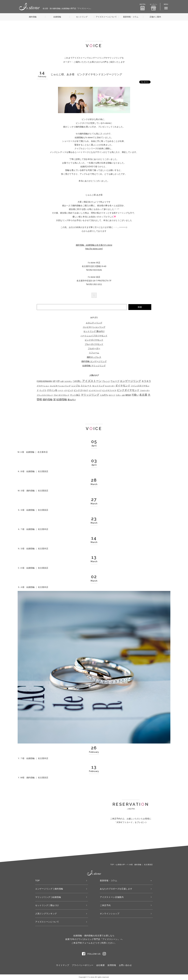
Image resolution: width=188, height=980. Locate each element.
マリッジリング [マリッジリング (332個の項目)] (90, 395)
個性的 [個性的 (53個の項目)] (128, 395)
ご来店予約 (105, 905)
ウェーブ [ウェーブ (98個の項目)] (115, 381)
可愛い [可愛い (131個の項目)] (135, 395)
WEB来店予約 (114, 839)
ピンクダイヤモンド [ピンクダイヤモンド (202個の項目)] (128, 390)
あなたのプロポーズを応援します (116, 889)
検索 (140, 307)
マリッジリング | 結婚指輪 (48, 897)
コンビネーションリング (94, 327)
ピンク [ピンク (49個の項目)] (70, 390)
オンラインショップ (110, 914)
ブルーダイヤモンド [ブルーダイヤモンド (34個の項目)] (61, 395)
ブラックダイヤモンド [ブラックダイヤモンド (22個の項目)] (45, 395)
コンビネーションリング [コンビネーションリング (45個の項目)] (60, 386)
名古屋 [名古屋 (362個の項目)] (143, 395)
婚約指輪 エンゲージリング (94, 361)
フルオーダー (94, 348)
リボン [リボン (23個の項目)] (118, 395)
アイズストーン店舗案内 (112, 897)
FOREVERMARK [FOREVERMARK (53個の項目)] (44, 381)
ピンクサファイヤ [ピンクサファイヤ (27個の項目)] (109, 390)
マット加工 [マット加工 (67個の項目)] (75, 395)
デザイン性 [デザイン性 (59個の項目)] (52, 390)
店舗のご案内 (155, 17)
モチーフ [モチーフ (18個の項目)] (112, 395)
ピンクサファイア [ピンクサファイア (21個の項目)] (95, 390)
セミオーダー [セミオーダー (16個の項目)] (110, 386)
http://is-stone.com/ (94, 249)
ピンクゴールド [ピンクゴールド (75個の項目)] (81, 390)
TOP (38, 881)
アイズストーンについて (106, 17)
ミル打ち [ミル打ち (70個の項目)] (104, 395)
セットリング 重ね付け (94, 331)
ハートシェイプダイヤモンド (94, 336)
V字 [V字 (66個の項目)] (58, 381)
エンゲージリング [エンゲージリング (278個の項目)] (130, 381)
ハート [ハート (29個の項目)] (61, 390)
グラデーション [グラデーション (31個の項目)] (43, 386)
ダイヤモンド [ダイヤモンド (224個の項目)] (123, 386)
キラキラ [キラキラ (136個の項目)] (146, 381)
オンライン (153, 7)
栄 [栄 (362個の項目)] (54, 399)
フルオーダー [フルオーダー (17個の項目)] (145, 390)
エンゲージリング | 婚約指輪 (49, 889)
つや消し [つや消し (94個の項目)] (77, 381)
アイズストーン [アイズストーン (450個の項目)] (92, 381)
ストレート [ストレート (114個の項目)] (86, 386)
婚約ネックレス (94, 357)
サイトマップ (63, 965)
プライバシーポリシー (83, 965)
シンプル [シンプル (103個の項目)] (76, 386)
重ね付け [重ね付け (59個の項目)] (72, 400)
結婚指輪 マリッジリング (94, 366)
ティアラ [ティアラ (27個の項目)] (43, 390)
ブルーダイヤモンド (94, 344)
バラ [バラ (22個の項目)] (65, 390)
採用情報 (112, 965)
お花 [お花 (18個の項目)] (62, 381)
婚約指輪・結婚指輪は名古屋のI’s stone (94, 245)
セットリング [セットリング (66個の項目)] (98, 386)
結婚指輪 (57, 17)
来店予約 (142, 7)
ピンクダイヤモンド (94, 340)
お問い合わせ (125, 965)
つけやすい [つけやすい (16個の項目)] (68, 381)
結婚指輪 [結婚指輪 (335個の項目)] (62, 399)
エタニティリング (94, 323)
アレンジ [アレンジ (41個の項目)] (106, 381)
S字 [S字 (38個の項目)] (54, 381)
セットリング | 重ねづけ (47, 905)
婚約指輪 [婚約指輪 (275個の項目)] (48, 399)
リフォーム (94, 353)
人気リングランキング (46, 914)
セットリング (82, 17)
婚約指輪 (33, 17)
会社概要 (101, 965)
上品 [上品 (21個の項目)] (123, 395)
